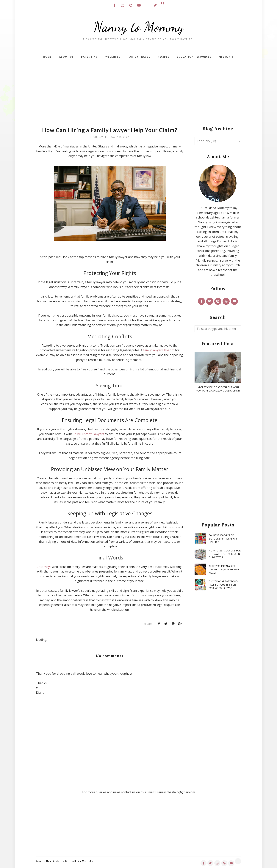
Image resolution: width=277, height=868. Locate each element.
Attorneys (44, 567)
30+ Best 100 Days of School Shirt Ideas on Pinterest (223, 539)
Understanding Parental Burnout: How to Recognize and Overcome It (218, 389)
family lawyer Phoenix (158, 350)
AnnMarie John (86, 861)
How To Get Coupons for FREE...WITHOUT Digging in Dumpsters (225, 554)
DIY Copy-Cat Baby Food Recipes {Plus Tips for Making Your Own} (223, 585)
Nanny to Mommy (139, 27)
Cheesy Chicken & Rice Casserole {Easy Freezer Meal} (224, 569)
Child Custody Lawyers (88, 434)
